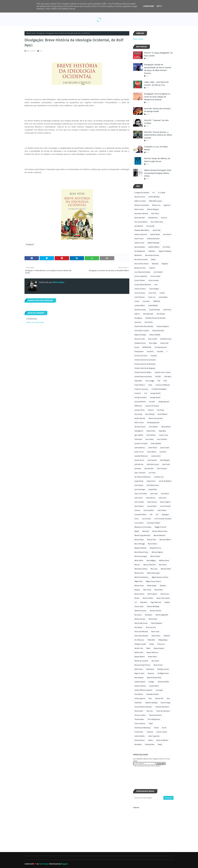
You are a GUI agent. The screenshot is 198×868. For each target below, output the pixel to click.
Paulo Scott (155, 632)
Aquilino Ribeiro (154, 247)
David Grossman (140, 310)
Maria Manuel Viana (141, 552)
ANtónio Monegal (153, 243)
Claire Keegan (154, 289)
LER (151, 515)
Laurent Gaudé (165, 506)
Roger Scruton (139, 673)
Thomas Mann (139, 719)
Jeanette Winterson (141, 456)
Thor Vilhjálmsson (154, 719)
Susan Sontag (165, 703)
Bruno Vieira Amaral (141, 264)
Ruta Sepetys (139, 678)
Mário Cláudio (155, 556)
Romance (151, 673)
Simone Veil (159, 699)
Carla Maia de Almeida (142, 272)
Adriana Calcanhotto (142, 205)
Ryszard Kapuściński (154, 678)
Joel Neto (138, 469)
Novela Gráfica (148, 598)
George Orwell (155, 393)
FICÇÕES (158, 377)
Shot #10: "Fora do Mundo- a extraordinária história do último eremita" (158, 135)
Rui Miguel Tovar (163, 673)
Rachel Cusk (139, 648)
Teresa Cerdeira (140, 715)
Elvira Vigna (153, 343)
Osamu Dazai (139, 607)
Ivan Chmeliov (162, 439)
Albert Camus (139, 209)
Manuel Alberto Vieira (160, 531)
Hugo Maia (162, 431)
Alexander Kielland (141, 214)
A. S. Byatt (162, 193)
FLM (159, 381)
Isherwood (138, 439)
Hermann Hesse (140, 427)
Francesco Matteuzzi (163, 385)
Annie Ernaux (139, 239)
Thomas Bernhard (155, 715)
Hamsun (151, 410)
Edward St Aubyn (140, 335)
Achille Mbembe (154, 197)
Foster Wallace (140, 385)
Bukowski (155, 264)
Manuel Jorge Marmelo (142, 535)
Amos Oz (164, 218)
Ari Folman (166, 247)
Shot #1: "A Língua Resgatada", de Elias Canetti (158, 54)
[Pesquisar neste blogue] (148, 798)
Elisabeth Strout (166, 339)
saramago (159, 690)
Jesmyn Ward (156, 456)
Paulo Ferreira (151, 627)
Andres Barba (155, 234)
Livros (137, 519)
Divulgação (41, 33)
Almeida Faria (153, 218)
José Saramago (140, 489)
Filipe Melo (138, 381)
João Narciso (139, 464)
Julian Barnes (151, 498)
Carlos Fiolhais (140, 280)
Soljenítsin (138, 703)
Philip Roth (151, 640)
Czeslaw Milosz (140, 306)
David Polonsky (155, 310)
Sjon (168, 699)
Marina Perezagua (141, 556)
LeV (157, 515)
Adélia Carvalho (140, 201)
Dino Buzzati (161, 314)
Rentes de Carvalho (141, 661)
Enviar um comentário (35, 322)
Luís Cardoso (147, 519)
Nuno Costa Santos (163, 598)
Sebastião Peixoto (152, 694)
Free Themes (44, 864)
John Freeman (162, 469)
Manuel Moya (139, 540)
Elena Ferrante (140, 339)
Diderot (137, 314)
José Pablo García (153, 485)
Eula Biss (160, 352)
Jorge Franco (151, 481)
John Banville (149, 469)
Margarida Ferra (155, 548)
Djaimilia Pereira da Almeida (156, 318)
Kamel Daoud (152, 502)
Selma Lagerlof (140, 699)
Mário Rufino (31, 51)
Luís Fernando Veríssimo (163, 519)
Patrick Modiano (157, 623)
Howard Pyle (151, 431)
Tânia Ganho (139, 711)
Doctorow (138, 322)
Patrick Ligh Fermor (141, 623)
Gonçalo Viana (140, 410)
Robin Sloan (139, 669)
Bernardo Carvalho (141, 260)
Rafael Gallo (139, 653)
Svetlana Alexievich (162, 707)
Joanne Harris (139, 460)
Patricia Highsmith (162, 615)
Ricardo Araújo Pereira (142, 665)
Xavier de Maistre (162, 740)
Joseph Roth (153, 489)
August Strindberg (165, 251)
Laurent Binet (152, 506)
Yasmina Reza (150, 744)
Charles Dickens (140, 289)
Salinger (151, 682)
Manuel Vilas (152, 540)
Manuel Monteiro (160, 535)
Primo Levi (161, 644)
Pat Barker (149, 615)
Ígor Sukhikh (139, 435)
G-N (146, 393)
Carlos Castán (155, 276)
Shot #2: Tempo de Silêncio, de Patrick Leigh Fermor (157, 160)
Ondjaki (167, 602)
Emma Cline (164, 343)
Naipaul (137, 590)
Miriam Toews (139, 586)
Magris (137, 531)
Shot (150, 699)
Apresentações (140, 247)
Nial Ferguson (152, 594)
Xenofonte (138, 744)
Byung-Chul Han (140, 268)
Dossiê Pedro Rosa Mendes (144, 326)
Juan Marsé (165, 494)
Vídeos (150, 740)
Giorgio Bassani (164, 402)
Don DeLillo (149, 322)
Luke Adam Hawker (153, 523)
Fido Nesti (168, 377)
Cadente (152, 268)
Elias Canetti (153, 339)
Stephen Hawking (151, 703)
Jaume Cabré (165, 448)
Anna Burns (167, 234)
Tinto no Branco (140, 724)
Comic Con (152, 297)
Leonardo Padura (140, 515)
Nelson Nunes (139, 594)
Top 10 (164, 728)
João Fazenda (152, 460)
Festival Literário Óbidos (143, 372)
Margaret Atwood (140, 548)
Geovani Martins (140, 402)
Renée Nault (152, 657)
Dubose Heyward (163, 326)
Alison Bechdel (140, 218)
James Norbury (140, 448)
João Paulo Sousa (153, 464)
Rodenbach (150, 669)
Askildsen (152, 251)
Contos (137, 301)
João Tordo (166, 464)
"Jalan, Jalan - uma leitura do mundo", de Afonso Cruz (156, 84)
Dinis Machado (148, 314)
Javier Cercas (139, 452)
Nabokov (163, 586)
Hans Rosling (150, 414)
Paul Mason (138, 627)
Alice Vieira (155, 214)
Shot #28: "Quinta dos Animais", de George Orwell (158, 110)
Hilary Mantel (166, 427)
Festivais (154, 356)
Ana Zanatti (150, 226)
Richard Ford (158, 665)
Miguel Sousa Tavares (153, 581)
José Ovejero (139, 485)
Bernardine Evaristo (152, 255)
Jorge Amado (139, 481)
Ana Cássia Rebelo (141, 222)
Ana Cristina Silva (157, 222)
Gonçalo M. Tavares (152, 406)
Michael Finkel (166, 569)
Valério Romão (140, 736)
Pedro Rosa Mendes (141, 636)
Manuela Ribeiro (165, 540)
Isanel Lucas (164, 435)
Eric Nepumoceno (161, 347)
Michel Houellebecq (141, 577)
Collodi (162, 293)
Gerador (152, 402)
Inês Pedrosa (151, 435)
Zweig (160, 744)
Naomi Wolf (159, 590)
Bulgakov (165, 264)
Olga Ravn (144, 602)
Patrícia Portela (140, 619)
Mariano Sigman (157, 552)
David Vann (167, 310)
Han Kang (160, 410)
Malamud (146, 531)
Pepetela (167, 636)
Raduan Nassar (159, 648)
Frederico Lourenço (141, 389)
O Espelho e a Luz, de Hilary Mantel (156, 148)
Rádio (148, 648)
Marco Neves (152, 544)
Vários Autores (140, 740)
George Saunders (141, 398)
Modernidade (152, 586)
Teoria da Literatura (163, 711)
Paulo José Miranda (141, 632)
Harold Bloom (162, 414)
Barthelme (138, 255)
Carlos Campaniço (141, 276)
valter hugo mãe (154, 736)
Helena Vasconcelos (156, 418)
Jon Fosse (152, 473)
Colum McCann (140, 297)
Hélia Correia (139, 423)
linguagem (165, 515)
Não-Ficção (147, 590)
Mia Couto (154, 569)
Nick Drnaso (165, 594)
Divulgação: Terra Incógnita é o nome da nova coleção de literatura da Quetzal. (157, 97)
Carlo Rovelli (158, 272)
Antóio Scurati (139, 243)
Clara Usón (152, 293)
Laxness (137, 510)
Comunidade (163, 297)
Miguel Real (139, 581)
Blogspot (64, 864)
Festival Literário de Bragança (145, 368)
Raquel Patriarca (152, 653)
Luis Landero (139, 523)
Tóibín (151, 724)
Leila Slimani (162, 510)
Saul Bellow (139, 694)
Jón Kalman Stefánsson (143, 477)
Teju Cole (150, 711)
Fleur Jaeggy (150, 381)
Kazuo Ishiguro (165, 502)
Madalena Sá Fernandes (143, 527)
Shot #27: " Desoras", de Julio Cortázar (156, 122)
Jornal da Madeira (165, 481)
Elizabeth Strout (140, 343)
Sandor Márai (154, 686)
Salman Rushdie (163, 682)
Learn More (148, 6)
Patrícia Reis (153, 619)
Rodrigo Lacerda (163, 669)
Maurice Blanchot (150, 565)
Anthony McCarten (153, 239)
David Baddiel (153, 306)
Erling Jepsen (139, 352)
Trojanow (150, 732)
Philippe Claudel (140, 644)
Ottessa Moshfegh (153, 607)
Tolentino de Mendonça (143, 728)
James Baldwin (156, 444)
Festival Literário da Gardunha (145, 360)
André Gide (157, 230)
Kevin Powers (139, 506)
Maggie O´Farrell (160, 527)
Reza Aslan (155, 661)
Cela (156, 285)
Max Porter (163, 565)
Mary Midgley (151, 561)
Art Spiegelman (140, 251)
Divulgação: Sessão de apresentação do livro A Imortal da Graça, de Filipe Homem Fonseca (158, 69)
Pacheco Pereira (156, 611)
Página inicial (31, 33)
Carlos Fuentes (153, 280)
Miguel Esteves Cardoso (160, 577)
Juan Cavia (154, 494)
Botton (153, 260)
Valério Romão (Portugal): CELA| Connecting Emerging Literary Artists (158, 173)
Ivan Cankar (150, 439)
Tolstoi (156, 728)
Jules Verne (139, 498)
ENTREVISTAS (147, 347)
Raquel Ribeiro (140, 657)
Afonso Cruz (156, 205)
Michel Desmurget (153, 573)
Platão (152, 644)
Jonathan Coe (159, 477)
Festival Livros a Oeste (163, 372)
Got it (159, 6)
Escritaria (150, 352)
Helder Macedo (140, 418)
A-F (154, 193)
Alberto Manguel (153, 209)
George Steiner (155, 398)
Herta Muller (153, 427)
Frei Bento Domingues (159, 389)
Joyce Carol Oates (141, 494)
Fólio (165, 381)
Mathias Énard (164, 561)
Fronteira (138, 393)
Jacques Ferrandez (141, 444)
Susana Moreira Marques (143, 707)
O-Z (136, 602)
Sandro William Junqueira (143, 690)
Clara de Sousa (140, 293)
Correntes (146, 301)
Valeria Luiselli (162, 732)
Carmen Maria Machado (143, 285)
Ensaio (137, 347)
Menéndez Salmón (141, 569)
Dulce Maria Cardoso (142, 331)
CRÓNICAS (157, 301)
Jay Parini (163, 452)
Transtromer (139, 732)
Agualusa (167, 205)
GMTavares (138, 406)
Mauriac (137, 565)
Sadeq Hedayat (140, 682)
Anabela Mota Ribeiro (142, 230)
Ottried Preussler (140, 611)
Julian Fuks (163, 498)
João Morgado (165, 460)
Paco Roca (138, 615)
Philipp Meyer (163, 640)
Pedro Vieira (156, 636)
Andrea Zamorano (141, 234)
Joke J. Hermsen (140, 473)
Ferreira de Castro (141, 356)
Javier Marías (152, 452)
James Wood (153, 448)
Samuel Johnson (140, 686)
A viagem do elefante (142, 193)
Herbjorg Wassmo (153, 423)
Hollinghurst (139, 431)
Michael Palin (139, 573)
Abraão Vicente (140, 197)
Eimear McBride (155, 335)
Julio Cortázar (139, 502)
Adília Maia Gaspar (156, 201)
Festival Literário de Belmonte (145, 364)
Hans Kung (138, 414)
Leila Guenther (149, 510)
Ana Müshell (139, 226)
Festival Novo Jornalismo (143, 377)
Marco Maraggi (140, 544)
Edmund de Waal (158, 331)
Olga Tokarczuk (156, 602)
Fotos (150, 385)
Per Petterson (139, 640)
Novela (137, 598)
